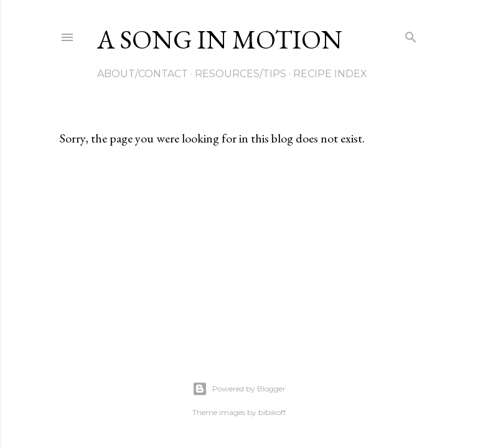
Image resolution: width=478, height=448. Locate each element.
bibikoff (272, 412)
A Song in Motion (220, 40)
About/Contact (143, 74)
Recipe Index (330, 74)
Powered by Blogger (239, 389)
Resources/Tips (241, 74)
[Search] (411, 35)
